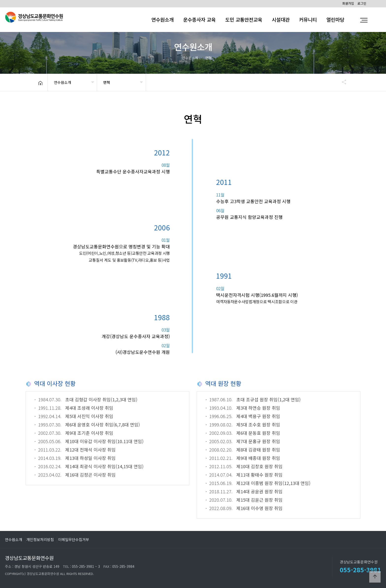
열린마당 (335, 20)
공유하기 (342, 82)
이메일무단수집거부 (74, 539)
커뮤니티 (308, 20)
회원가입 (348, 3)
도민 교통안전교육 (244, 20)
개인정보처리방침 (40, 539)
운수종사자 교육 (199, 20)
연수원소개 (162, 20)
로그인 (362, 3)
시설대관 (281, 20)
